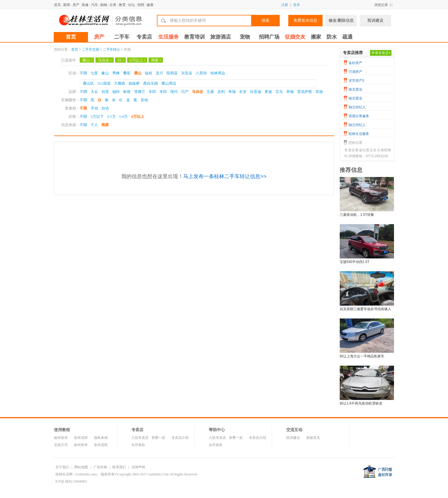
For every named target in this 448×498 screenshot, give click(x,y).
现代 (174, 92)
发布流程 (81, 438)
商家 (156, 60)
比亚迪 (256, 92)
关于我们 (62, 467)
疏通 (347, 37)
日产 (185, 92)
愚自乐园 (151, 83)
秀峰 (116, 73)
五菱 (210, 92)
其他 (319, 92)
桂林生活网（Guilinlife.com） (77, 474)
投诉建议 (375, 20)
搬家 (316, 37)
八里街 (201, 73)
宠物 (245, 37)
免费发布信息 (305, 20)
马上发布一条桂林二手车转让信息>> (225, 176)
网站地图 (81, 467)
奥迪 (268, 92)
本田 (163, 92)
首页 (57, 5)
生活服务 (169, 37)
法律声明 (138, 467)
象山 (105, 73)
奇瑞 (232, 92)
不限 (83, 73)
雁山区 (88, 83)
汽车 (95, 5)
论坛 (131, 5)
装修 (85, 5)
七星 (94, 73)
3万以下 (97, 116)
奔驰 (290, 92)
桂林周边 (218, 73)
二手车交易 (91, 49)
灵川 (159, 73)
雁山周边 (169, 83)
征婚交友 (295, 37)
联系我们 (119, 467)
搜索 (265, 20)
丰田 (152, 92)
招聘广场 (269, 37)
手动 (94, 108)
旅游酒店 (221, 37)
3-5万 (111, 116)
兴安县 (187, 73)
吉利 (221, 92)
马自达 (105, 60)
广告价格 (100, 467)
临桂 (149, 73)
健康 (150, 5)
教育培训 (195, 37)
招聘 (141, 5)
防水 (332, 37)
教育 (122, 5)
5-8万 (123, 116)
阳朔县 (172, 73)
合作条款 (138, 445)
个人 (94, 125)
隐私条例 (101, 438)
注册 (285, 5)
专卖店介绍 (180, 438)
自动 (105, 108)
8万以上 (138, 60)
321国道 (104, 83)
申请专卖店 (380, 53)
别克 (105, 92)
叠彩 (127, 73)
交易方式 (61, 445)
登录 (297, 5)
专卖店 (144, 37)
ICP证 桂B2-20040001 (71, 481)
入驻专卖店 (140, 438)
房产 (76, 5)
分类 (113, 5)
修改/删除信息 (341, 20)
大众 (94, 92)
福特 (116, 92)
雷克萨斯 (305, 92)
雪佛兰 (140, 92)
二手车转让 (111, 49)
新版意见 (313, 438)
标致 (127, 92)
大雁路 (120, 83)
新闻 (67, 5)
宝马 (279, 92)
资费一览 (158, 438)
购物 (104, 5)
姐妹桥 (134, 83)
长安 (243, 92)
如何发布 (61, 438)
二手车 (122, 37)
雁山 (87, 60)
